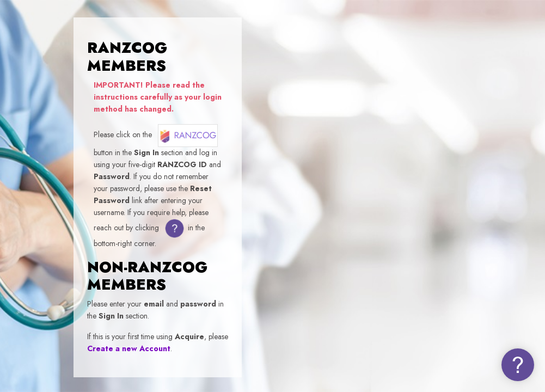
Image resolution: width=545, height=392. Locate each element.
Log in (430, 311)
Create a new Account (129, 348)
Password (350, 232)
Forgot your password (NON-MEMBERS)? (472, 282)
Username (351, 179)
